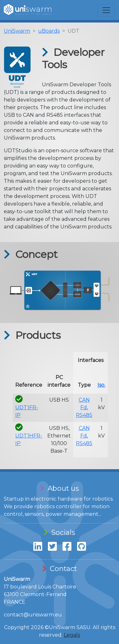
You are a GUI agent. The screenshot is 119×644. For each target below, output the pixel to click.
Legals (72, 635)
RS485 (84, 415)
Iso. (101, 385)
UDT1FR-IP (27, 407)
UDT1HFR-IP (29, 436)
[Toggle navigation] (106, 10)
